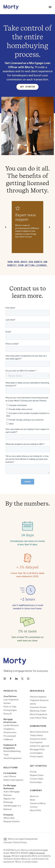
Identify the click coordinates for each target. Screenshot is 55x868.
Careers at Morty (38, 803)
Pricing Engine (10, 710)
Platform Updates (38, 697)
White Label (9, 818)
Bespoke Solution (12, 822)
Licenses (8, 842)
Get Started (28, 87)
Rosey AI (8, 714)
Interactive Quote (38, 739)
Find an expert (37, 756)
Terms (16, 842)
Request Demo (37, 775)
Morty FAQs (35, 810)
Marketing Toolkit (38, 711)
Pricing (33, 772)
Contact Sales (37, 779)
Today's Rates (36, 735)
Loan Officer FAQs (38, 718)
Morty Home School (39, 732)
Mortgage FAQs (37, 749)
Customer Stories (38, 707)
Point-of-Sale (10, 707)
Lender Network (11, 725)
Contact (34, 807)
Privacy (23, 842)
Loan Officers (10, 776)
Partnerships (36, 782)
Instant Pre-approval (39, 746)
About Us (34, 796)
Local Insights (36, 753)
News (33, 800)
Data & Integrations (12, 758)
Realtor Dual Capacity (13, 780)
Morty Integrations (39, 714)
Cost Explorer (36, 742)
